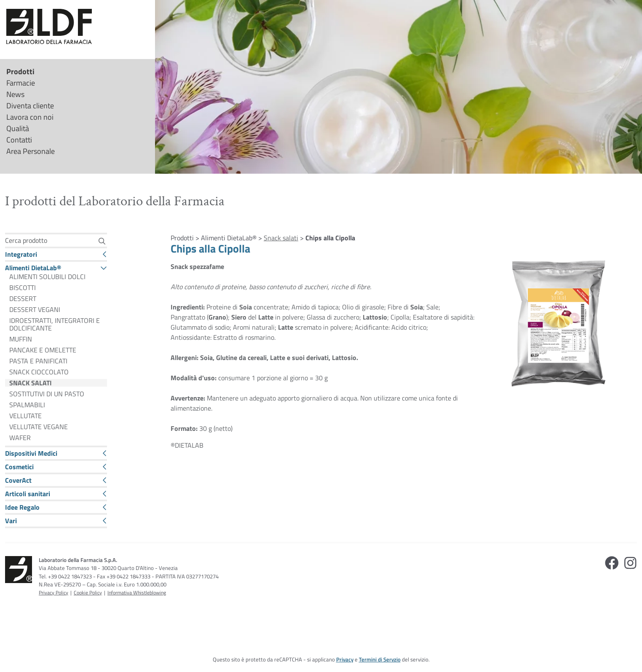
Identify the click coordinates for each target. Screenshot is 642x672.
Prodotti (20, 71)
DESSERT (23, 298)
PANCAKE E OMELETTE (43, 350)
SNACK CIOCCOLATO (39, 372)
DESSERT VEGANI (35, 309)
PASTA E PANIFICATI (38, 361)
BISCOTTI (23, 288)
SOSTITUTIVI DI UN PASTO (47, 394)
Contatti (19, 140)
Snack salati (281, 238)
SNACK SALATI (31, 383)
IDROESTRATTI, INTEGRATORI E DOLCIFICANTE (55, 324)
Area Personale (31, 151)
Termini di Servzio (380, 659)
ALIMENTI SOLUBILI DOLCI (47, 277)
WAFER (20, 438)
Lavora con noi (30, 117)
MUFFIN (21, 339)
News (15, 94)
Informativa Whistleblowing (137, 593)
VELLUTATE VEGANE (39, 427)
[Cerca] (102, 241)
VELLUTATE (25, 416)
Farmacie (21, 83)
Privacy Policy (53, 593)
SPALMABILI (27, 405)
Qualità (18, 128)
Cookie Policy (88, 593)
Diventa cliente (30, 106)
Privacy (345, 659)
